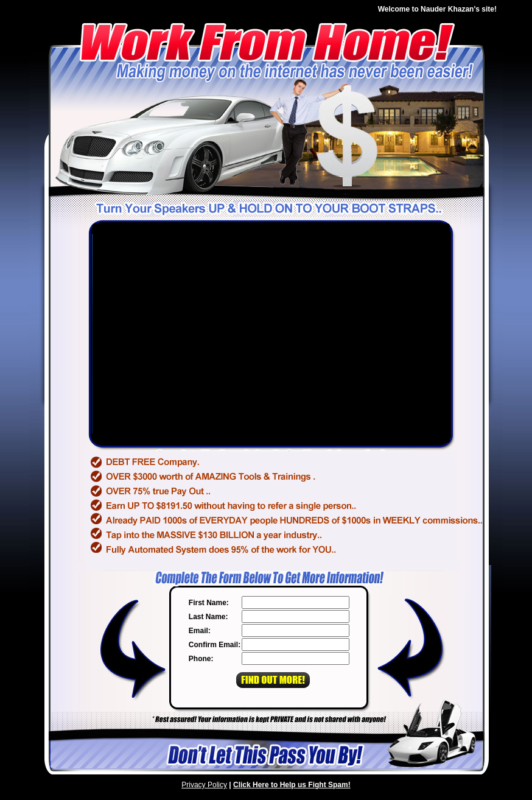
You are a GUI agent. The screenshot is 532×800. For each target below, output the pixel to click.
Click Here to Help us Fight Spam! (292, 785)
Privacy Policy (204, 785)
